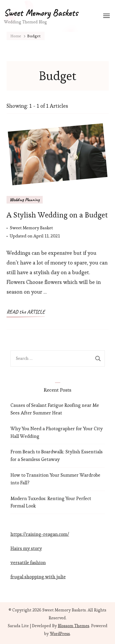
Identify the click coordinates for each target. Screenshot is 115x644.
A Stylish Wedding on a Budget (57, 215)
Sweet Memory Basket (31, 228)
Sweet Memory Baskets (41, 13)
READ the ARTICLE (26, 312)
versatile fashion (28, 562)
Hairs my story (26, 548)
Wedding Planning (25, 200)
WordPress (60, 634)
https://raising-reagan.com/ (40, 534)
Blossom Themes (74, 626)
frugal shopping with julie (38, 577)
